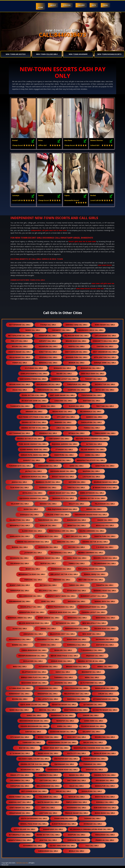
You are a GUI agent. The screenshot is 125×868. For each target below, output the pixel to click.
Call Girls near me (22, 865)
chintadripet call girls (59, 441)
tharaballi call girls (63, 680)
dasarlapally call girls (31, 609)
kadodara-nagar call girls (62, 473)
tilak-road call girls (19, 490)
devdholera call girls (48, 549)
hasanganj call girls (19, 560)
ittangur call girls (64, 452)
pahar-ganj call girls (64, 821)
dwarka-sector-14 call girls (93, 501)
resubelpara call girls (105, 739)
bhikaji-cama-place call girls (34, 680)
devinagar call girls (93, 826)
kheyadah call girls (76, 604)
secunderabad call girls (105, 566)
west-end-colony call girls (91, 582)
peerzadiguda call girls (48, 392)
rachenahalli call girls (61, 555)
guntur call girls (33, 734)
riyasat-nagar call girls (63, 479)
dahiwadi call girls (48, 490)
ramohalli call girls (76, 701)
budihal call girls (20, 549)
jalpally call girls (33, 473)
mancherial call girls (105, 620)
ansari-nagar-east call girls (62, 495)
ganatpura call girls (105, 468)
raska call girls (31, 511)
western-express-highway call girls (92, 441)
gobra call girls (64, 728)
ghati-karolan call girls (76, 354)
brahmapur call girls (91, 674)
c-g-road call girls (105, 549)
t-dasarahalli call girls (92, 652)
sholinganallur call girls (48, 387)
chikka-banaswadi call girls (34, 652)
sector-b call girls (48, 587)
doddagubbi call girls (48, 468)
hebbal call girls (105, 669)
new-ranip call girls (91, 636)
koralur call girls (48, 528)
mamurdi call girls (63, 425)
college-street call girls (58, 517)
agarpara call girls (76, 392)
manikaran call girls (48, 690)
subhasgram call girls (48, 853)
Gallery (81, 5)
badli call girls (20, 669)
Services (66, 5)
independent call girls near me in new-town (49, 233)
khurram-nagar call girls (105, 484)
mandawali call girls (77, 620)
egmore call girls (91, 718)
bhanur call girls (76, 365)
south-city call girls (76, 756)
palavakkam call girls (105, 506)
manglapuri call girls (105, 690)
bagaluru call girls (63, 652)
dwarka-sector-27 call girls (30, 441)
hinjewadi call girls (95, 658)
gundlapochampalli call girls (34, 376)
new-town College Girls (47, 54)
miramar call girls (34, 414)
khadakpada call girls (48, 696)
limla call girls (63, 430)
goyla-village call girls (25, 832)
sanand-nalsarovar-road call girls (33, 544)
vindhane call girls (62, 582)
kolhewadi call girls (20, 566)
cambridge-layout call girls (64, 381)
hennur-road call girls (61, 663)
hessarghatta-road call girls (32, 577)
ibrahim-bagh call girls (76, 343)
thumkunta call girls (20, 408)
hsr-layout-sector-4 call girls (64, 577)
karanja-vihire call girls (105, 365)
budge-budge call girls (105, 815)
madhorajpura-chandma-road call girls (92, 750)
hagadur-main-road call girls (63, 614)
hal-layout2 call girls (48, 701)
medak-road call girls (62, 414)
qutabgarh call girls (93, 707)
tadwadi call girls (92, 821)
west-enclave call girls (76, 539)
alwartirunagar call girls (64, 826)
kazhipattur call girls (105, 387)
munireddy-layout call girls (93, 598)
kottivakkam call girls (20, 435)
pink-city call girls (19, 343)
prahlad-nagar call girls (76, 815)
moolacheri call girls (33, 663)
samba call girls (92, 457)
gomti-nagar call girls (20, 810)
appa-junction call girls (105, 359)
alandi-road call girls (32, 533)
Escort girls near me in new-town (82, 244)
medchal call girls (47, 712)
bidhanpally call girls (20, 528)
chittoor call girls (48, 783)
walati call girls (76, 506)
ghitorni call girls (77, 484)
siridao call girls (94, 511)
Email (105, 5)
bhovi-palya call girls (105, 799)
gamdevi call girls (94, 419)
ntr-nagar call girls (20, 739)
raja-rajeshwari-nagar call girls (62, 511)
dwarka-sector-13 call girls (34, 430)
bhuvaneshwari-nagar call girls (34, 723)
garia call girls (76, 468)
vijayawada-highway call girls (33, 501)
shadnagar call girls (76, 522)
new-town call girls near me (103, 286)
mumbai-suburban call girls (91, 555)
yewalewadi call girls (105, 837)
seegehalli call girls (48, 359)
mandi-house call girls (48, 756)
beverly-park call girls (48, 739)
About (52, 5)
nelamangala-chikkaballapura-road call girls (91, 832)
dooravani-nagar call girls (62, 734)
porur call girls (20, 365)
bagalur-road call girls (105, 756)
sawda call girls (48, 647)
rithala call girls (76, 435)
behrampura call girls (91, 370)
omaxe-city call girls (20, 777)
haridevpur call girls (20, 593)
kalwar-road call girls (105, 631)
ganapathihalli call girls (20, 842)
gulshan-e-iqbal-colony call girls (34, 761)
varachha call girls (66, 544)
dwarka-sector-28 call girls (91, 663)
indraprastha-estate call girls (91, 463)
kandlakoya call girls (20, 539)
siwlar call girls (63, 794)
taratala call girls (76, 490)
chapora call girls (105, 349)
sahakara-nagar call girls (48, 560)
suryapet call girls (47, 343)
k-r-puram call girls (34, 370)
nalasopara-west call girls (62, 636)
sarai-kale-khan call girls (92, 376)
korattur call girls (48, 354)
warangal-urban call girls (20, 620)
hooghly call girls (48, 506)
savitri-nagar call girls (48, 804)
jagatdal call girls (48, 842)
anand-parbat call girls (20, 799)
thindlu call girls (76, 566)
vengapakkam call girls (20, 815)
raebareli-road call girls (105, 593)
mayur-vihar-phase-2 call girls (64, 658)
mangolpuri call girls (105, 788)
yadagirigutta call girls (48, 642)
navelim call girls (76, 799)
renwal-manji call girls (95, 577)
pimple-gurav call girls (76, 804)
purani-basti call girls (48, 539)
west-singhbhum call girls (105, 354)
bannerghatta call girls (62, 718)
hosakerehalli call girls (20, 642)
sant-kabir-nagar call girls (62, 397)
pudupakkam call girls (92, 397)
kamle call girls (34, 718)
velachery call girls (20, 506)
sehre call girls (48, 604)
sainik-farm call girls (94, 723)
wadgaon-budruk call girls (34, 479)
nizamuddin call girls (30, 772)
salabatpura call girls (20, 522)
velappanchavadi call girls (34, 674)
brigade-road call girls (76, 669)
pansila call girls (92, 430)
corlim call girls (106, 696)
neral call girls (92, 680)
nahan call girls (76, 777)
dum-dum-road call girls (105, 810)
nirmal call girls (48, 631)
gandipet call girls (32, 463)
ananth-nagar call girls (19, 354)
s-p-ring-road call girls (20, 690)
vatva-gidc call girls (105, 392)
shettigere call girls (76, 783)
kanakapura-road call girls (32, 614)
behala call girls (76, 853)
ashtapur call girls (105, 647)
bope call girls (48, 810)
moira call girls (48, 408)
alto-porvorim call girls (92, 685)
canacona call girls (63, 403)
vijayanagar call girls (64, 766)
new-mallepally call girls (94, 625)
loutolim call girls (91, 479)
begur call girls (33, 571)
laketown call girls (48, 815)
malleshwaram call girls (48, 788)
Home (40, 7)
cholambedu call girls (20, 783)
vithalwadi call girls (76, 593)
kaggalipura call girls (92, 794)
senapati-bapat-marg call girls (61, 598)
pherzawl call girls (33, 582)
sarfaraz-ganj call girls (76, 327)
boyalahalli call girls (32, 495)
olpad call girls (20, 631)
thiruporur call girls (77, 387)
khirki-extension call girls (92, 495)
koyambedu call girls (33, 848)
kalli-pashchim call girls (76, 690)
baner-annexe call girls (49, 620)
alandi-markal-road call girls (34, 452)
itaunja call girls (48, 327)
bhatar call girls (27, 750)
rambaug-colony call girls (48, 484)
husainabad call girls (76, 810)
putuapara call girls (48, 669)
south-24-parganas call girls (34, 821)
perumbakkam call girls (20, 604)
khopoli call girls (76, 349)
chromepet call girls (61, 332)
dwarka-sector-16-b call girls (34, 766)
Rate (94, 5)
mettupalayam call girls (19, 338)
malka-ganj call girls (93, 745)
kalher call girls (64, 376)
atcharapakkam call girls (105, 701)
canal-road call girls (77, 560)
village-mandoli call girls (93, 452)
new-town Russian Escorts (109, 54)
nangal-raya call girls (105, 604)
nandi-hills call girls (19, 712)
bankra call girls (20, 647)
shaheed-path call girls (105, 777)
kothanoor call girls (66, 625)
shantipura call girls (64, 457)
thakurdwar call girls (48, 522)
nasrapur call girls (65, 723)
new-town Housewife (78, 54)
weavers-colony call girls (105, 560)
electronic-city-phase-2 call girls (34, 419)
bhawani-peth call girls (63, 501)
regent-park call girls (20, 587)
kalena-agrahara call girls (92, 533)
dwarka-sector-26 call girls (95, 544)
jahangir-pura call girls (76, 359)
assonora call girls (63, 685)
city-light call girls (66, 419)
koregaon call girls (76, 842)
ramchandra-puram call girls (33, 381)
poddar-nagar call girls (95, 761)
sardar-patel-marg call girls (34, 457)
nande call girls (33, 332)
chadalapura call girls (91, 425)
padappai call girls (105, 587)
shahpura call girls (76, 837)
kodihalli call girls (105, 804)
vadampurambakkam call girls (32, 658)
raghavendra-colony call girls (62, 745)
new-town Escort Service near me (90, 291)
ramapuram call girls (76, 642)
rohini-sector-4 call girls (33, 397)
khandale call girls (48, 435)
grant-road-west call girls (56, 750)
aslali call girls (20, 392)
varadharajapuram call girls (92, 609)
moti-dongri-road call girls (34, 794)
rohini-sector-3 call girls (48, 837)
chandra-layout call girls (93, 614)
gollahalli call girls (48, 593)
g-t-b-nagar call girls (20, 756)
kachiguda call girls (105, 642)
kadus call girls (63, 674)
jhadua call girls (19, 484)
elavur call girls (76, 408)
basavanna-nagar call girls (34, 685)
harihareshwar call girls (76, 631)
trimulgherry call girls (105, 435)
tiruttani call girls (105, 408)
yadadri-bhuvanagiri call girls (34, 728)
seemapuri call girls (48, 338)
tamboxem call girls (31, 745)
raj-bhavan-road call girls (76, 338)
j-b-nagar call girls (33, 555)
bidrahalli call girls (48, 365)
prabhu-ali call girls (105, 842)
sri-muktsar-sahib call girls (34, 403)
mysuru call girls (20, 349)
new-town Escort (105, 267)
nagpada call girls (91, 473)
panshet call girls (93, 381)
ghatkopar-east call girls (66, 761)
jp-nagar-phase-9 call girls (105, 490)
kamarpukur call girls (53, 832)
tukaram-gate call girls (20, 468)
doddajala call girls (29, 517)
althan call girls (94, 446)
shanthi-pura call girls (105, 539)
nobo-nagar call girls (105, 327)
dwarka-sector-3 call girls (34, 425)
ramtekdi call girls (92, 403)
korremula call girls (76, 647)
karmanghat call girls (19, 696)
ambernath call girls (48, 777)
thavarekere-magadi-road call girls (91, 517)
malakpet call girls (91, 734)
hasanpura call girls (48, 349)
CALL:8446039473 (62, 35)
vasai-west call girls (76, 739)
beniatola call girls (76, 528)
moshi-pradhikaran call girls (61, 609)
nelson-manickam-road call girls (34, 625)
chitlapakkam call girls (105, 338)
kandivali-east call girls (20, 804)
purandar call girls (92, 766)
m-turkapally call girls (20, 837)
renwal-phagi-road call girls (33, 826)
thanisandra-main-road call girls (62, 772)
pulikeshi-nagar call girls (93, 728)
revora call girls (20, 701)
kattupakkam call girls (20, 327)
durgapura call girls (20, 788)
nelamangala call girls (91, 414)
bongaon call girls (62, 370)
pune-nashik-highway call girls (33, 446)
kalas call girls (76, 788)
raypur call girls (48, 566)
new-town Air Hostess (16, 54)
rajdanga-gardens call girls (65, 446)
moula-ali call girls (105, 528)
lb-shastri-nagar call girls (105, 712)
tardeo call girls (76, 587)
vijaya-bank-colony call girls (33, 707)
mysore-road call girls (20, 387)
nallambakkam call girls (30, 598)
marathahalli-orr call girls (62, 533)
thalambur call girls (48, 799)
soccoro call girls (76, 549)
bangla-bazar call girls (60, 463)
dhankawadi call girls (61, 571)
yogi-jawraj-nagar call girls (91, 571)
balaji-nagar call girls (20, 359)
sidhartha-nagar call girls (64, 707)
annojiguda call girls (33, 636)
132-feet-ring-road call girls (62, 848)
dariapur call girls (94, 772)
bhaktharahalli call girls (76, 712)
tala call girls (92, 848)
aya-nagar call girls (105, 783)
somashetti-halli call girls (105, 343)
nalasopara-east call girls (76, 696)
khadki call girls (105, 522)
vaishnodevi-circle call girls (91, 332)
